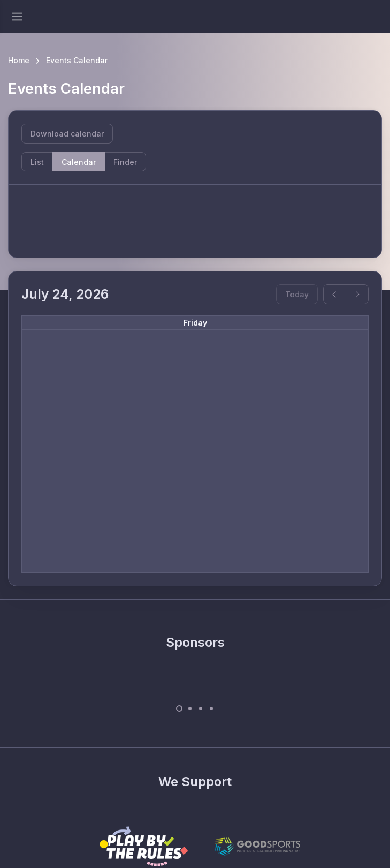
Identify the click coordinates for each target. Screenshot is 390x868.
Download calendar (67, 134)
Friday (195, 323)
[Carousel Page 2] (190, 708)
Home (19, 60)
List (37, 162)
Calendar (79, 162)
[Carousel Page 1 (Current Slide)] (179, 708)
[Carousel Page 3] (201, 708)
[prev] (335, 294)
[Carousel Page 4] (211, 708)
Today (297, 294)
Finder (125, 162)
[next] (357, 294)
